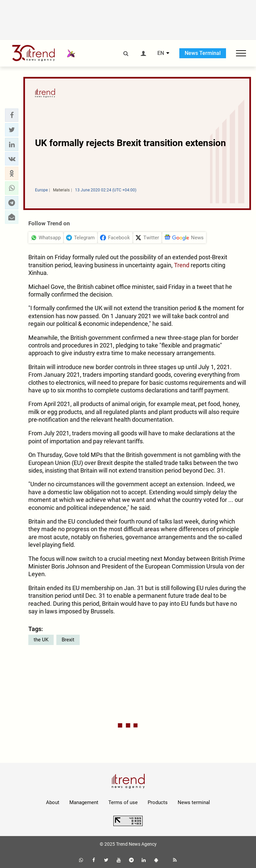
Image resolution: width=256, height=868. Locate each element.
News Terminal (203, 53)
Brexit (68, 640)
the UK (41, 640)
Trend (182, 265)
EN (161, 53)
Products (158, 802)
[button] (12, 115)
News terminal (194, 802)
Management (84, 802)
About (53, 802)
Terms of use (123, 802)
